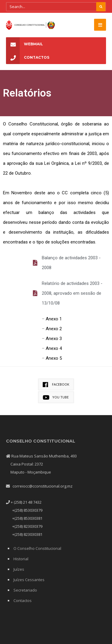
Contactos (28, 57)
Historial (21, 559)
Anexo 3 (54, 339)
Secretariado (25, 590)
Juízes (19, 569)
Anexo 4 (54, 348)
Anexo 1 (54, 319)
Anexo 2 (54, 329)
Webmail (24, 44)
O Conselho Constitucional (37, 548)
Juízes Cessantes (29, 580)
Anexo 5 (54, 358)
